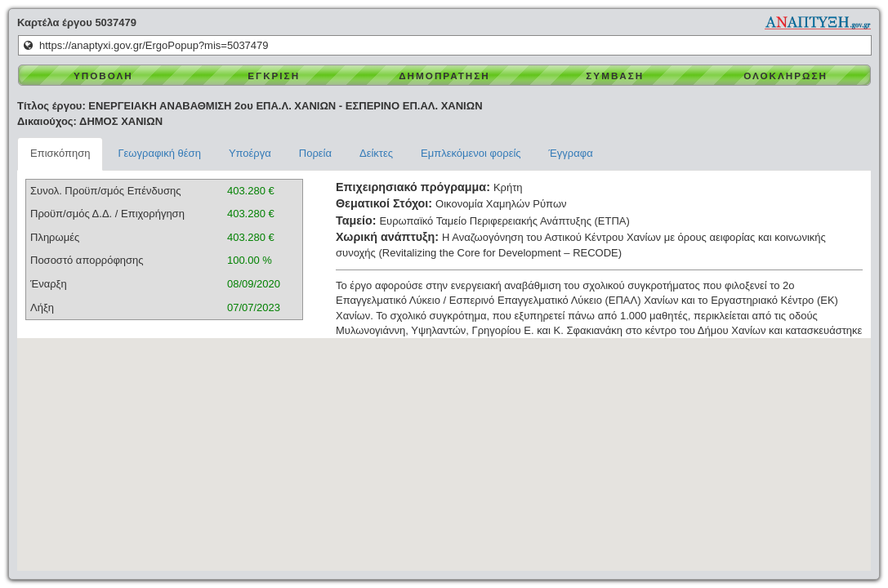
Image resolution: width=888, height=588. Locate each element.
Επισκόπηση (60, 153)
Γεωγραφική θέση (159, 153)
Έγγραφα (571, 153)
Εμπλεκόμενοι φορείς (471, 153)
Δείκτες (376, 153)
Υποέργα (250, 153)
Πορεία (315, 153)
